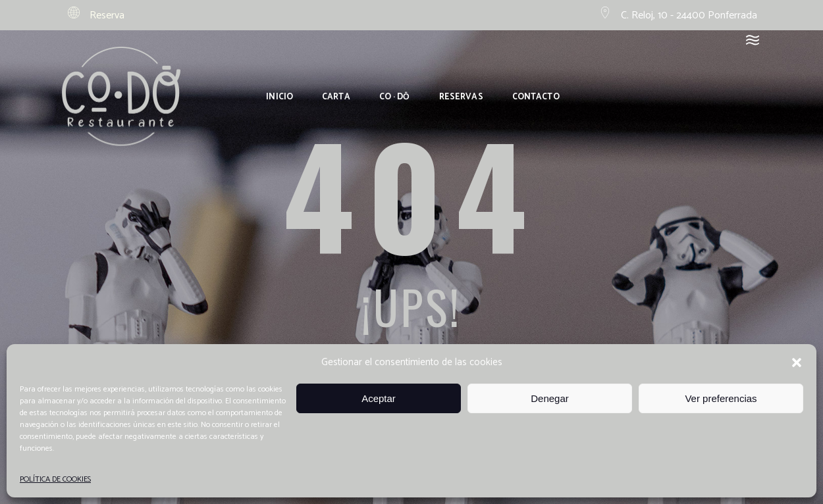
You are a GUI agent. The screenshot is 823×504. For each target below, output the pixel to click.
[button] (797, 363)
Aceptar (379, 398)
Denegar (550, 398)
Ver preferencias (721, 398)
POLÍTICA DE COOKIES (55, 479)
